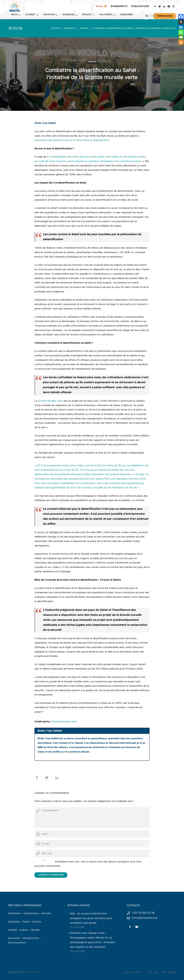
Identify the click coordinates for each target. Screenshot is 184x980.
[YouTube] (169, 6)
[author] (92, 834)
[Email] (181, 37)
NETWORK (169, 973)
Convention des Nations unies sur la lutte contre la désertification (72, 140)
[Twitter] (160, 6)
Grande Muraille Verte (51, 401)
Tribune (84, 28)
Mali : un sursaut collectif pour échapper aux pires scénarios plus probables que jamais (91, 918)
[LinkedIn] (164, 6)
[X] (181, 22)
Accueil (55, 28)
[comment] (92, 818)
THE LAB (152, 973)
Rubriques (69, 28)
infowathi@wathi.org (145, 918)
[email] (92, 844)
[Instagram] (173, 6)
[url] (92, 853)
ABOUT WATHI (132, 973)
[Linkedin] (181, 27)
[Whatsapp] (181, 32)
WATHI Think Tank (29, 972)
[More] (181, 42)
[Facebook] (155, 6)
